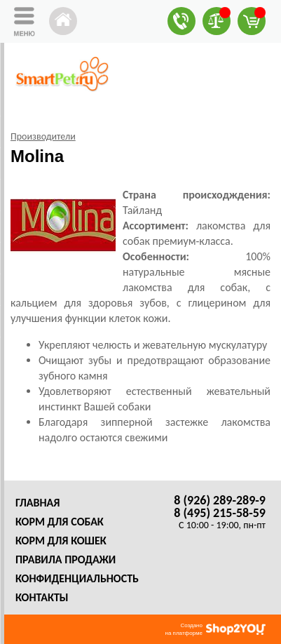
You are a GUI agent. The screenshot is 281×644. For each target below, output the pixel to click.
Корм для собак (60, 522)
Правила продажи (66, 559)
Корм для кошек (61, 541)
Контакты (42, 597)
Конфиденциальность (77, 578)
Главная (37, 503)
